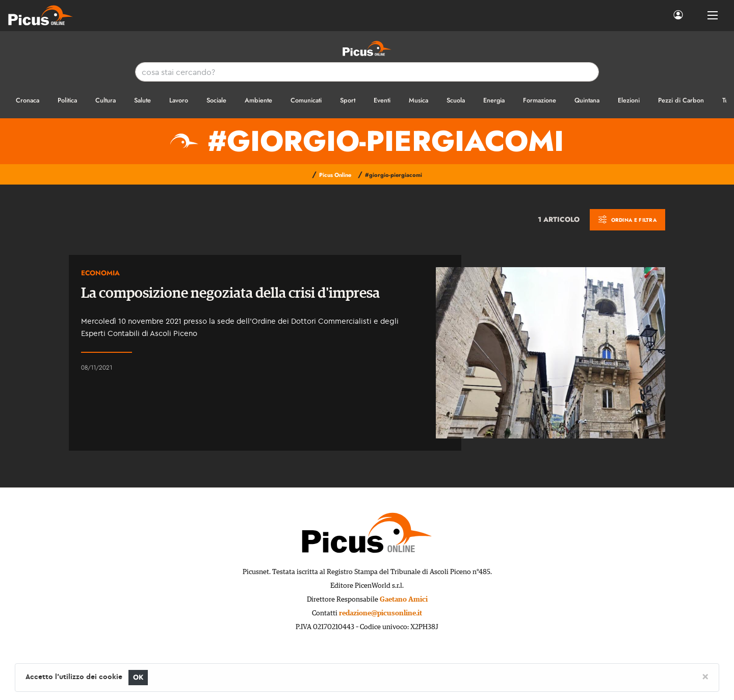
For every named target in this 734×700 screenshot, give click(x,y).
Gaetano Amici (404, 600)
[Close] (705, 676)
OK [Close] (138, 677)
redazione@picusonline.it (381, 613)
